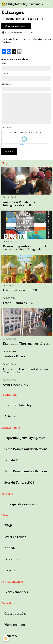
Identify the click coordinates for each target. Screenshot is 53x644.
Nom (4, 64)
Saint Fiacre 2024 (15, 385)
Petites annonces (16, 592)
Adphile (10, 548)
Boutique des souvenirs (21, 504)
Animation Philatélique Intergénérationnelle (19, 204)
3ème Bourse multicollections (26, 471)
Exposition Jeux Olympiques (25, 438)
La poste (10, 570)
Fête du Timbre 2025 (18, 303)
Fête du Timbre (15, 460)
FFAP (8, 526)
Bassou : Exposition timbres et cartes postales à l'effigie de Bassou (25, 248)
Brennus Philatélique (19, 405)
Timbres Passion (15, 356)
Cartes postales (15, 614)
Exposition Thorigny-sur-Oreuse (27, 344)
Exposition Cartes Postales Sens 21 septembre (26, 371)
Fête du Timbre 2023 (19, 483)
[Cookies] (6, 638)
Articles (10, 416)
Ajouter (9, 151)
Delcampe (12, 559)
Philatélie (11, 636)
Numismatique (15, 625)
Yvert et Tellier (15, 537)
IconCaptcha (24, 145)
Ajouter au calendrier (16, 26)
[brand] (22, 4)
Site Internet (7, 84)
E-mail (5, 74)
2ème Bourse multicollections (26, 449)
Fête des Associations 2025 (22, 290)
